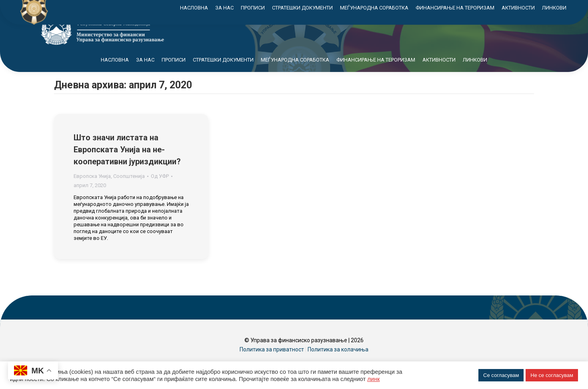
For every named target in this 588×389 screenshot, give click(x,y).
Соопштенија (129, 191)
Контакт (511, 7)
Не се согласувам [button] (552, 375)
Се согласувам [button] (501, 375)
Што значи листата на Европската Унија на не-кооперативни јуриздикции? (127, 164)
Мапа (476, 7)
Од (160, 191)
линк (373, 379)
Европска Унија (92, 191)
